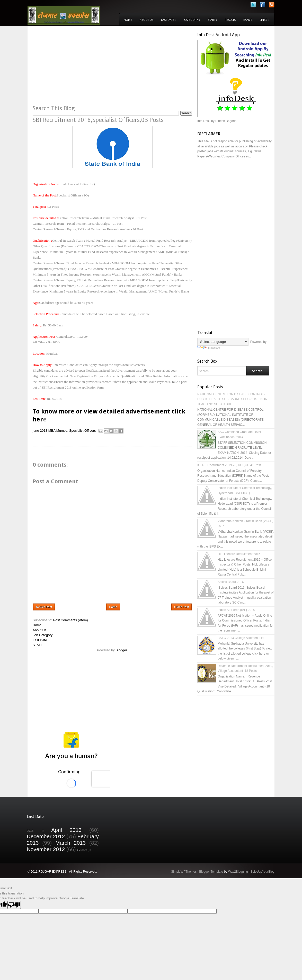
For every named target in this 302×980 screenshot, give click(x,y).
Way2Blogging (238, 872)
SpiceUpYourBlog (262, 872)
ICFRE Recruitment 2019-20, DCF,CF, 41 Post (229, 465)
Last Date (169, 20)
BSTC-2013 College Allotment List (241, 638)
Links (265, 20)
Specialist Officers (83, 431)
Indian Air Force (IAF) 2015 (236, 610)
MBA (52, 431)
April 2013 (66, 830)
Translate (209, 348)
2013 (30, 831)
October (82, 850)
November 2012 (46, 849)
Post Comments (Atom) (71, 620)
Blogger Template (211, 872)
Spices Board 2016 (231, 582)
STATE (38, 645)
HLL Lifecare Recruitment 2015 (239, 554)
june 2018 (40, 431)
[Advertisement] (76, 68)
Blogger (121, 650)
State (212, 20)
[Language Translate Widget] (223, 342)
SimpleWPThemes (184, 872)
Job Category (43, 635)
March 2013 (70, 843)
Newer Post (44, 607)
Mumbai (62, 431)
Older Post (181, 607)
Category (192, 20)
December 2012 (46, 836)
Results (230, 20)
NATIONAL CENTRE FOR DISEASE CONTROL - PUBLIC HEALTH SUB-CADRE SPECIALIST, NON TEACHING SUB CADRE (232, 399)
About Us (146, 20)
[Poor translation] (14, 905)
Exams (248, 20)
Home (128, 20)
